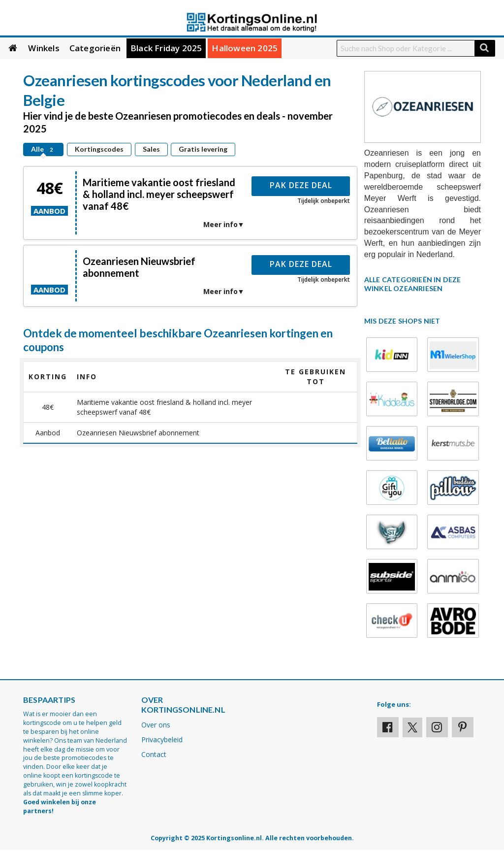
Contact (154, 754)
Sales (151, 149)
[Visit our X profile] (412, 727)
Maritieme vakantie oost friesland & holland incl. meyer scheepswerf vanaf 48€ (159, 194)
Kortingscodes (99, 149)
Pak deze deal (301, 185)
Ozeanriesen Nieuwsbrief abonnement (139, 267)
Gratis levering (203, 149)
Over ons (156, 725)
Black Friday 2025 (166, 48)
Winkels (44, 48)
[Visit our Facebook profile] (388, 727)
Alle (43, 149)
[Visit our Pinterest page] (463, 727)
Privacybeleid (162, 740)
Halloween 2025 (245, 48)
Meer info (220, 224)
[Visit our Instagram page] (437, 727)
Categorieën (95, 48)
